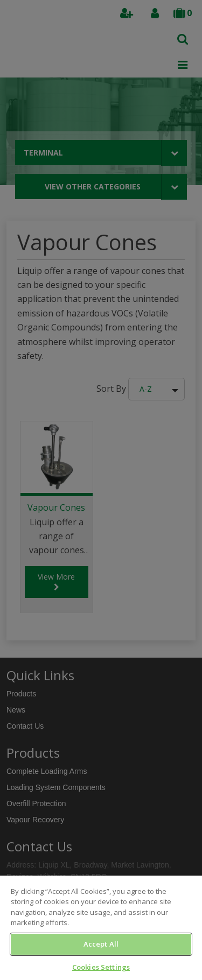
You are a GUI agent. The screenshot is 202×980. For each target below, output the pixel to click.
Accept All (101, 944)
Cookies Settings (101, 967)
